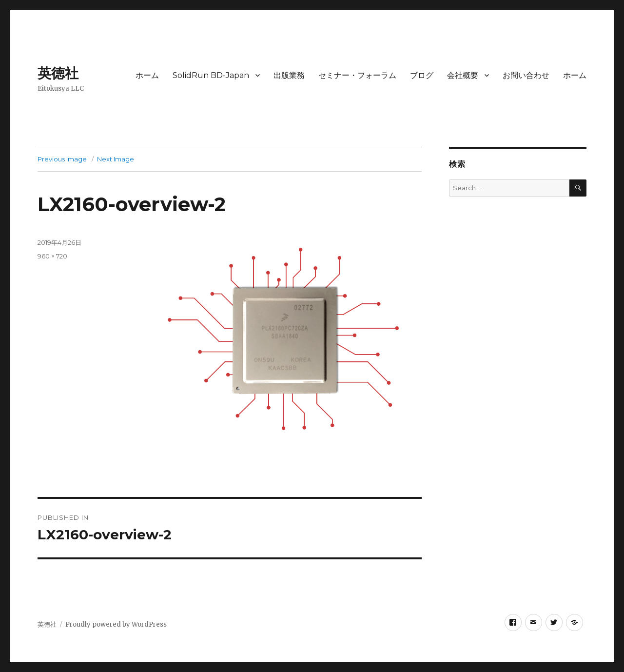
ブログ (422, 75)
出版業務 (289, 75)
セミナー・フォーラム (357, 75)
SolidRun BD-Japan (211, 75)
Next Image (116, 159)
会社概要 (463, 75)
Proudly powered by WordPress (116, 624)
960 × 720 (52, 256)
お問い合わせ (526, 75)
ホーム (147, 75)
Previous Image (62, 159)
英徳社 (58, 73)
